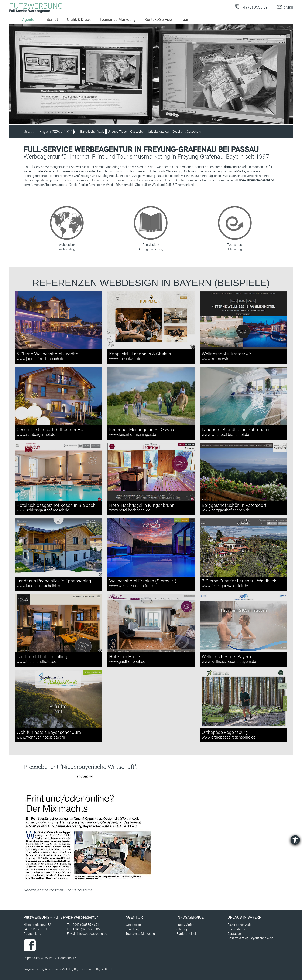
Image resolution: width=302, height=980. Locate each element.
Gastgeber (137, 132)
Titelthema (85, 890)
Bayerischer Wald (92, 132)
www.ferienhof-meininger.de (133, 434)
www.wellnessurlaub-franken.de (136, 586)
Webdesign (133, 925)
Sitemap (182, 929)
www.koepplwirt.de (125, 359)
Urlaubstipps (236, 929)
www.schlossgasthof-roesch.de (43, 510)
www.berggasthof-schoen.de (226, 510)
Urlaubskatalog (158, 132)
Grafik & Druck (79, 19)
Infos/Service (190, 917)
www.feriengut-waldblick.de (225, 586)
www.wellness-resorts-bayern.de (229, 661)
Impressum (32, 958)
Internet (51, 19)
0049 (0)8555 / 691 (86, 925)
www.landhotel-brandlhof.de (225, 434)
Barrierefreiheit (187, 934)
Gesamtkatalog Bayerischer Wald (250, 938)
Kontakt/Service (158, 19)
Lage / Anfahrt (186, 925)
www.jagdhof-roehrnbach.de (40, 359)
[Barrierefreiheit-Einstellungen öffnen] (295, 840)
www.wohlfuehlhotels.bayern (41, 737)
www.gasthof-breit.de (127, 661)
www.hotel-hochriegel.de (130, 510)
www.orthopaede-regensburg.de (229, 737)
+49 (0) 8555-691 (255, 7)
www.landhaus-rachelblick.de (41, 586)
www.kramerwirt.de (218, 359)
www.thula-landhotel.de (36, 661)
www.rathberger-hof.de (36, 434)
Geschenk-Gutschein (186, 132)
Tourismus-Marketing (118, 19)
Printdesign (133, 929)
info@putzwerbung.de (92, 934)
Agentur (134, 917)
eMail (288, 7)
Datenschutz (67, 958)
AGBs (49, 958)
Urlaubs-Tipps (117, 132)
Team (186, 19)
